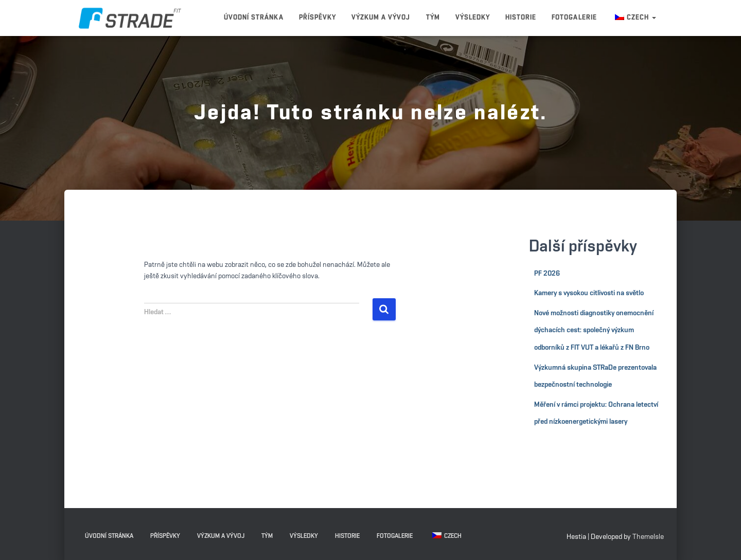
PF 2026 (547, 274)
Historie (521, 18)
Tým (433, 18)
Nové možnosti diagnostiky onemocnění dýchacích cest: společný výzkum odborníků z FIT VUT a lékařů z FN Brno (594, 330)
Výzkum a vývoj (381, 18)
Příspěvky (317, 18)
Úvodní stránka (254, 18)
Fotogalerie (574, 18)
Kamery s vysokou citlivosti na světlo (589, 293)
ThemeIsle (648, 537)
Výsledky (473, 18)
